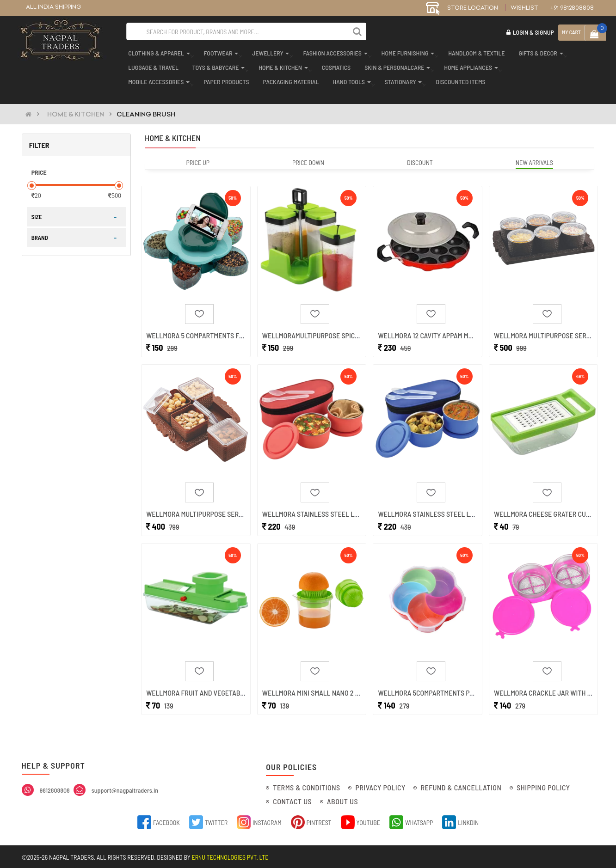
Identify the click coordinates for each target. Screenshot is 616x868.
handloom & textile (474, 51)
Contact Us (292, 800)
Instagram (259, 821)
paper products (224, 80)
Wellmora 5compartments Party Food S (443, 689)
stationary (402, 80)
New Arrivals (534, 150)
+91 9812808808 (572, 8)
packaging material (289, 80)
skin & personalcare (395, 65)
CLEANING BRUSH (146, 102)
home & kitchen (281, 65)
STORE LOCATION (462, 8)
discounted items (459, 80)
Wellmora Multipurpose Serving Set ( (208, 506)
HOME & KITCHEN (76, 102)
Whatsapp (411, 821)
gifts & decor (539, 51)
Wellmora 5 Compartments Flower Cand (213, 324)
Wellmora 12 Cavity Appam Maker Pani (439, 324)
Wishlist (524, 8)
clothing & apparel (157, 51)
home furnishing (406, 51)
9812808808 (55, 789)
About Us (342, 800)
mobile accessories (157, 80)
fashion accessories (333, 51)
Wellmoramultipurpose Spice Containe (327, 324)
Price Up (198, 150)
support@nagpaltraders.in (125, 789)
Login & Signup (530, 32)
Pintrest (311, 821)
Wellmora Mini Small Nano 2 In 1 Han (321, 689)
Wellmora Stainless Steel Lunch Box (324, 506)
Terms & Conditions (306, 786)
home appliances (469, 65)
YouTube (361, 821)
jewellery (269, 51)
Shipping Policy (543, 786)
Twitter (208, 821)
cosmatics (334, 65)
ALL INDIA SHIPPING (53, 7)
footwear (219, 51)
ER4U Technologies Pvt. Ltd (230, 856)
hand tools (350, 80)
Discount (420, 150)
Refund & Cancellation (461, 786)
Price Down (308, 150)
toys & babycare (217, 65)
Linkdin (460, 821)
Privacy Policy (380, 786)
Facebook (159, 821)
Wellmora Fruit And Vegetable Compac (210, 689)
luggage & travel (151, 65)
